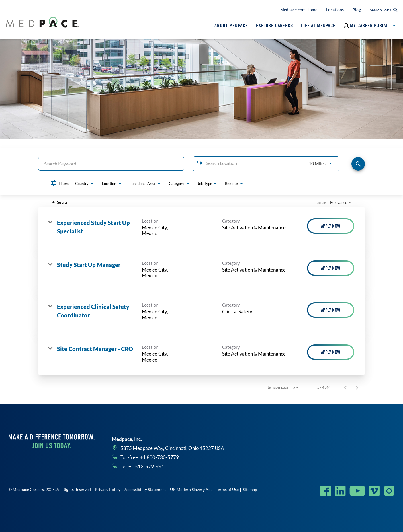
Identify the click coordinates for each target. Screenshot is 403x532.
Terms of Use (227, 489)
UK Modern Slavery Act (191, 489)
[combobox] (111, 164)
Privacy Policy (108, 489)
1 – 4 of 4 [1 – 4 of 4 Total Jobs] (324, 387)
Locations (335, 10)
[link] (201, 228)
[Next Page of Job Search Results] (357, 387)
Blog (357, 10)
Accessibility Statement (145, 489)
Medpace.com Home (299, 10)
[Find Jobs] (358, 164)
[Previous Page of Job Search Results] (345, 387)
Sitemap (250, 489)
